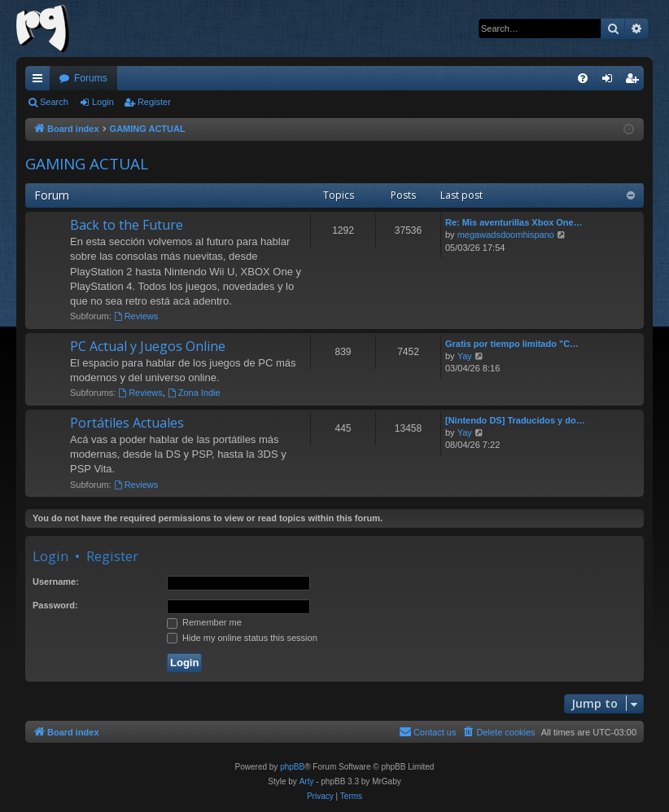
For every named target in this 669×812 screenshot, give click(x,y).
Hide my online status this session (242, 638)
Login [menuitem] (611, 81)
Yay (465, 356)
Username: (56, 582)
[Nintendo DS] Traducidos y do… (515, 420)
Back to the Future (127, 225)
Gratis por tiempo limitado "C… (512, 344)
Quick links (41, 81)
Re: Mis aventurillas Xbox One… (514, 222)
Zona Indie (194, 393)
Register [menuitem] (635, 81)
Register (154, 102)
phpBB (292, 767)
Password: (55, 605)
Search (54, 102)
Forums (91, 78)
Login (103, 102)
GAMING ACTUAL (87, 164)
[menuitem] (583, 78)
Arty (307, 781)
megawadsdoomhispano (506, 235)
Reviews (136, 316)
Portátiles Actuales (127, 423)
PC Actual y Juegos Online (148, 346)
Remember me (204, 622)
